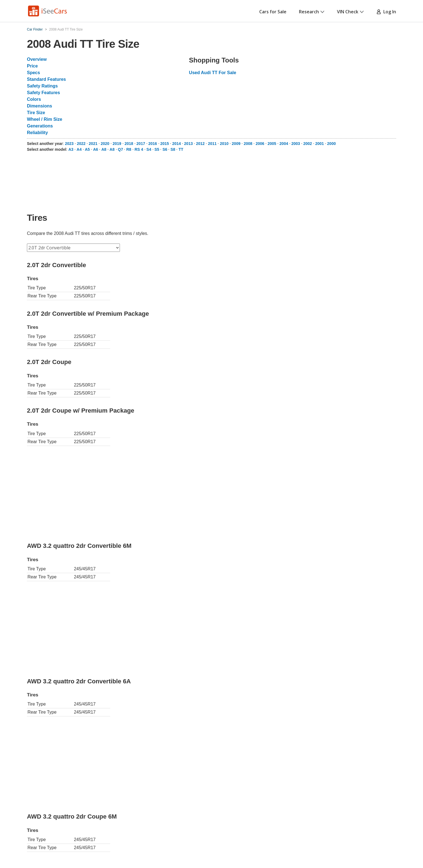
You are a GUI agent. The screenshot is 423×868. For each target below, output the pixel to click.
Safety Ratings (42, 86)
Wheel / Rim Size (45, 119)
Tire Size (36, 113)
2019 (117, 144)
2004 (284, 144)
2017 (141, 144)
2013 (188, 144)
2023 (69, 144)
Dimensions (40, 106)
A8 (104, 149)
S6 (165, 149)
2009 (236, 144)
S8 (173, 149)
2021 (93, 144)
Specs (33, 73)
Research (312, 12)
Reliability (37, 133)
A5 (87, 149)
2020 (105, 144)
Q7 (121, 149)
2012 (200, 144)
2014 (176, 144)
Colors (34, 99)
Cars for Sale (273, 12)
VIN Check (350, 12)
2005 (272, 144)
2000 (332, 144)
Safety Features (43, 93)
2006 (260, 144)
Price (32, 66)
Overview (37, 59)
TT (181, 149)
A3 (71, 149)
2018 (129, 144)
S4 (149, 149)
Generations (40, 126)
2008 (248, 144)
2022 (81, 144)
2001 (320, 144)
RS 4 (139, 149)
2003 (296, 144)
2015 (164, 144)
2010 (224, 144)
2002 (308, 144)
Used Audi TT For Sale (213, 73)
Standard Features (46, 79)
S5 (157, 149)
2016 (153, 144)
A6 (95, 149)
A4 (79, 149)
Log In (386, 12)
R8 (129, 149)
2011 (212, 144)
